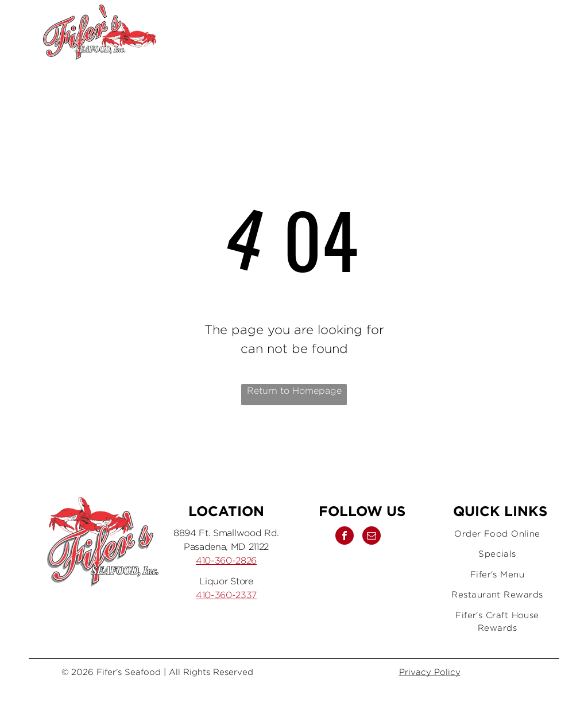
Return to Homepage (294, 391)
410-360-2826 (226, 560)
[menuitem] (497, 534)
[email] (507, 32)
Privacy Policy (430, 672)
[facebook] (475, 32)
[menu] (563, 32)
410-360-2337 (226, 595)
